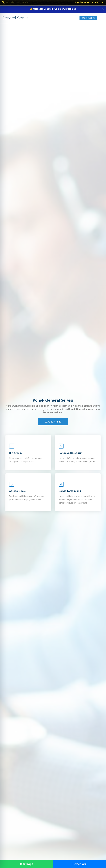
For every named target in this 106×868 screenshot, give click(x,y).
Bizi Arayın (15, 453)
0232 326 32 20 (88, 18)
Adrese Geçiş (17, 491)
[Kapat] (103, 9)
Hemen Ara (79, 864)
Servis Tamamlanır (70, 491)
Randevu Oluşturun (71, 453)
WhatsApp (26, 864)
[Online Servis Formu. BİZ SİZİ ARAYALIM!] (53, 3)
